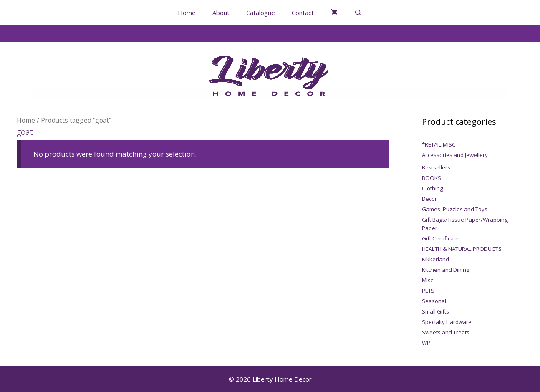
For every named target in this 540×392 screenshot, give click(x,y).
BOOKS (431, 178)
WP (426, 343)
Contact (303, 13)
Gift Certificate (440, 238)
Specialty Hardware (447, 322)
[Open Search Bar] (358, 13)
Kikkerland (435, 259)
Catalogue (261, 13)
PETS (428, 291)
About (221, 13)
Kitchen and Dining (446, 270)
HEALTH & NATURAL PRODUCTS (462, 249)
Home (187, 13)
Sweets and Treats (446, 332)
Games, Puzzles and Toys (455, 209)
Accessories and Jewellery (455, 155)
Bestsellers (436, 167)
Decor (429, 199)
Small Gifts (435, 311)
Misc (428, 280)
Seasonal (434, 301)
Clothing (433, 188)
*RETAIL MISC (439, 144)
